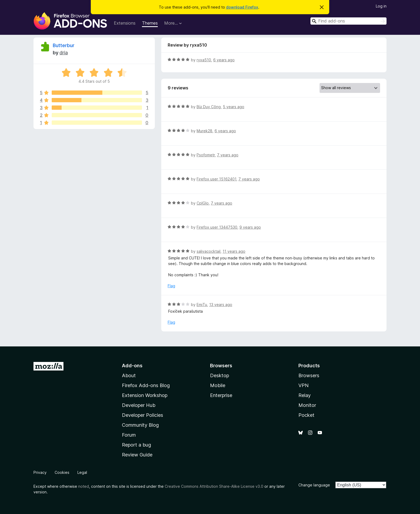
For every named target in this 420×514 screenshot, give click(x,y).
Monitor (307, 405)
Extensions (125, 23)
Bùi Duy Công (209, 107)
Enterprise (221, 395)
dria (64, 53)
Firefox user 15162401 (216, 179)
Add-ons (132, 366)
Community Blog (140, 425)
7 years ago (228, 155)
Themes (150, 23)
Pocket (306, 415)
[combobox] (348, 21)
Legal (82, 472)
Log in (381, 6)
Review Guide (137, 455)
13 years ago (221, 305)
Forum (129, 435)
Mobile (218, 385)
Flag (171, 286)
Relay (305, 395)
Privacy (40, 472)
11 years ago (234, 251)
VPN (303, 385)
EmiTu (202, 305)
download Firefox (242, 7)
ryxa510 (204, 60)
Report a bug (136, 445)
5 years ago (234, 107)
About (129, 375)
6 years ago (224, 60)
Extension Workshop (145, 395)
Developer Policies (142, 415)
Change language (314, 485)
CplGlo (203, 203)
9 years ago (250, 227)
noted (84, 486)
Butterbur (64, 45)
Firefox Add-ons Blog (146, 385)
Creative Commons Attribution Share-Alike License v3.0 (214, 486)
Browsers (309, 375)
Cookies (62, 472)
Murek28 (205, 131)
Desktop (220, 375)
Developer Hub (139, 405)
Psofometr (206, 155)
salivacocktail (209, 251)
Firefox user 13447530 (217, 227)
